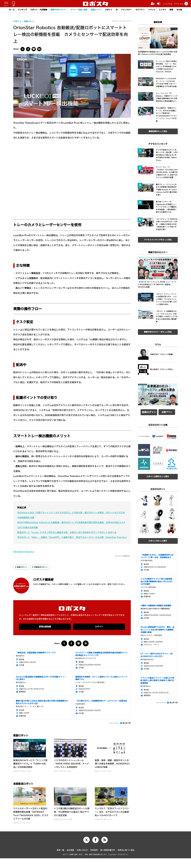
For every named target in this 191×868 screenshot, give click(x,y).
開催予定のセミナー (57, 10)
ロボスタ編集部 (47, 584)
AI (118, 10)
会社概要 (70, 860)
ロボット (110, 10)
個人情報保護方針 (108, 860)
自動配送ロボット (42, 572)
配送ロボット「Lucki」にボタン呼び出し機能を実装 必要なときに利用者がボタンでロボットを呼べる (70, 532)
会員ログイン (149, 411)
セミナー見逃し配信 (78, 10)
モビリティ (143, 10)
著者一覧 (60, 860)
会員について (96, 10)
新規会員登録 (45, 632)
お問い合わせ (82, 860)
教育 (176, 10)
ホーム (6, 10)
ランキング (18, 10)
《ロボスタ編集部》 (121, 561)
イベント (155, 10)
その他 (185, 10)
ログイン (99, 632)
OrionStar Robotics (24, 557)
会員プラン (167, 411)
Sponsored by (114, 728)
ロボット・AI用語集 (35, 10)
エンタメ (167, 10)
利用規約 (94, 860)
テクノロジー (129, 10)
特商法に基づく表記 (126, 860)
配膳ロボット (23, 572)
